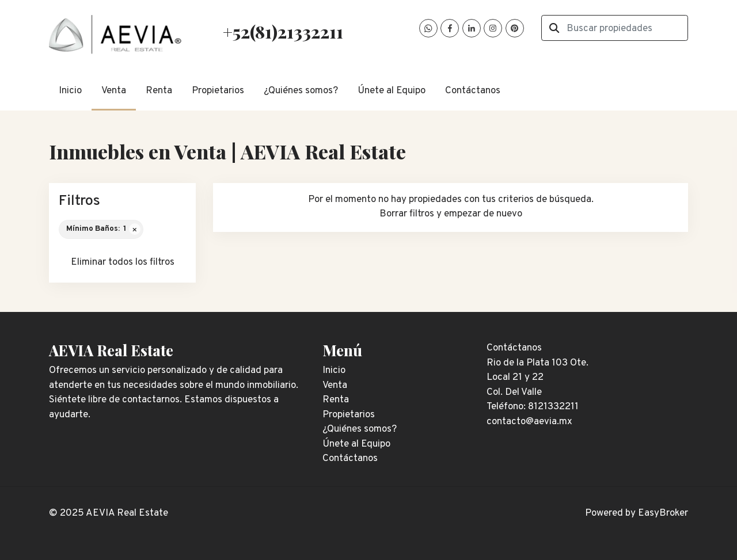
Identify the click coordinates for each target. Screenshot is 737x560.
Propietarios (218, 91)
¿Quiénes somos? (301, 91)
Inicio (70, 91)
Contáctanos (473, 91)
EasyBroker (663, 513)
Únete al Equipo (392, 91)
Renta (159, 91)
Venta (114, 91)
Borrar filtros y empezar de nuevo (451, 214)
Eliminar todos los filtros (123, 262)
